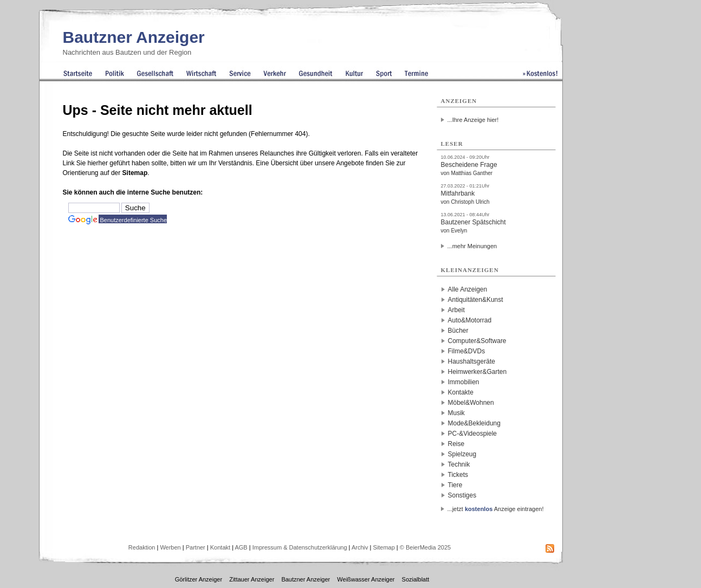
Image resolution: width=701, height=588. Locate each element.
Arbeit (456, 310)
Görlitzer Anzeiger (199, 579)
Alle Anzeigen (468, 289)
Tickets (458, 475)
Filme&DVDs (467, 351)
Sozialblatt (416, 579)
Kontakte (461, 392)
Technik (459, 464)
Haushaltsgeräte (472, 361)
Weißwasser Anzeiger (366, 579)
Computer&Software (477, 341)
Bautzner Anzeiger (134, 37)
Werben (170, 547)
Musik (456, 413)
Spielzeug (462, 454)
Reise (456, 444)
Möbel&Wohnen (471, 403)
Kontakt (220, 547)
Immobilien (464, 382)
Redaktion (142, 547)
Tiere (455, 485)
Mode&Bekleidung (474, 423)
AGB (241, 547)
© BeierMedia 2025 (425, 547)
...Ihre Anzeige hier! (473, 120)
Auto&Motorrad (470, 320)
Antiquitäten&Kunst (476, 300)
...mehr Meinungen (472, 246)
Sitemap (135, 173)
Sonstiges (462, 495)
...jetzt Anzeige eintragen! (496, 509)
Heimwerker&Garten (478, 372)
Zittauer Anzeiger (252, 579)
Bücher (458, 331)
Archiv (360, 547)
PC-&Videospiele (473, 434)
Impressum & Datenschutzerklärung (300, 547)
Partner (196, 547)
